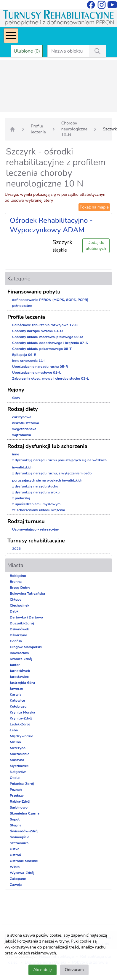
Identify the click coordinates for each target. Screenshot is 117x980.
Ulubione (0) (27, 51)
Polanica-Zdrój (22, 784)
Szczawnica (19, 843)
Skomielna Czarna (25, 813)
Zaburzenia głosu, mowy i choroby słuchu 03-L (51, 378)
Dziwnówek (19, 629)
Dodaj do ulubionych (96, 246)
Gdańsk (16, 641)
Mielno (15, 742)
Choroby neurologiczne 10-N (74, 129)
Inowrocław (19, 653)
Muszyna (17, 760)
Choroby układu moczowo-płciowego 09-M (48, 337)
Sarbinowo (19, 807)
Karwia (16, 695)
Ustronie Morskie (24, 861)
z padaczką (21, 498)
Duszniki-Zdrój (22, 623)
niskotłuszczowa (26, 423)
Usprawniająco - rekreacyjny (35, 529)
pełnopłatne (22, 306)
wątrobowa (21, 435)
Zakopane (18, 879)
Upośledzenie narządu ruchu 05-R (40, 367)
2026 (16, 549)
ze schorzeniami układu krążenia (39, 510)
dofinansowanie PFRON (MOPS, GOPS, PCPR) (50, 300)
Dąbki (15, 611)
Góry (16, 398)
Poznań (16, 790)
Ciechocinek (20, 605)
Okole (15, 778)
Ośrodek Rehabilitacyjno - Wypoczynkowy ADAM (51, 225)
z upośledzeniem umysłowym (36, 504)
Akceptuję (42, 970)
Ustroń (15, 855)
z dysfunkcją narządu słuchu (35, 486)
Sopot (15, 819)
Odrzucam (74, 970)
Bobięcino (18, 576)
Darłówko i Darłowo (26, 617)
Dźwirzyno (19, 635)
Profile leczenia (38, 129)
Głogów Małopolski (26, 647)
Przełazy (17, 796)
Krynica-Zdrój (21, 718)
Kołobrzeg (18, 706)
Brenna (16, 582)
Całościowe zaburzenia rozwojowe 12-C (45, 325)
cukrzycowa (22, 417)
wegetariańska (24, 429)
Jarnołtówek (20, 671)
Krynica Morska (23, 712)
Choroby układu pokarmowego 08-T (42, 349)
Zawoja (16, 885)
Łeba (14, 730)
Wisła (15, 867)
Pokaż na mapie (94, 207)
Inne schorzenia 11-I (29, 361)
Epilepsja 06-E (24, 355)
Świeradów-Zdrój (24, 831)
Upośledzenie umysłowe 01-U (37, 373)
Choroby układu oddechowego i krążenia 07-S (50, 343)
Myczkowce (19, 766)
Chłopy (16, 599)
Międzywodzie (21, 736)
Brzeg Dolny (20, 588)
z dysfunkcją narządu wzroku (36, 492)
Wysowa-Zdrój (22, 873)
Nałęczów (18, 772)
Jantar (15, 665)
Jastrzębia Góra (22, 683)
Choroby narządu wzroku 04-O (37, 331)
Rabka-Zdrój (20, 801)
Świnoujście (20, 837)
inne (16, 454)
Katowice (17, 700)
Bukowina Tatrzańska (27, 594)
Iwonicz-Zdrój (21, 659)
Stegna (16, 825)
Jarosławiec (19, 677)
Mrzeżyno (18, 748)
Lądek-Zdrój (20, 724)
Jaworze (16, 689)
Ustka (15, 849)
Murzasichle (20, 754)
